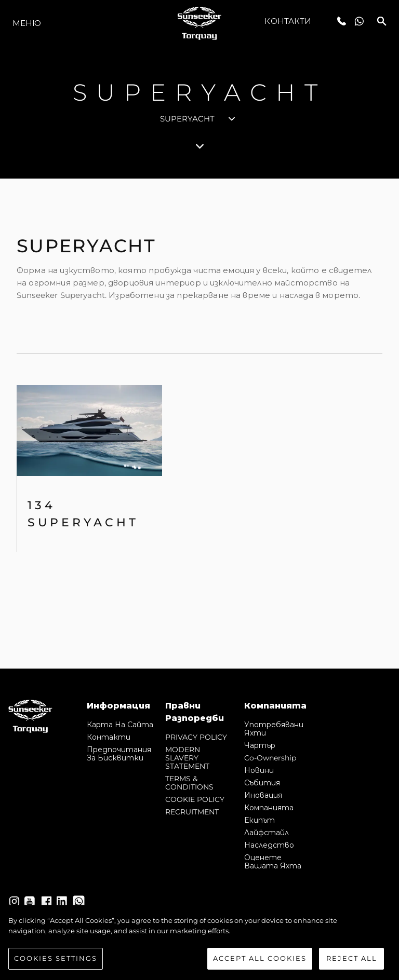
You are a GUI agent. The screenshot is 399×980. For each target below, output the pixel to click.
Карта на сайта (120, 725)
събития (262, 783)
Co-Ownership (270, 758)
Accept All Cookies (260, 958)
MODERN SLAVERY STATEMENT (187, 758)
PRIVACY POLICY (196, 737)
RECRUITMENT (192, 812)
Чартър (260, 745)
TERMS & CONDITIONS (189, 783)
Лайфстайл (267, 833)
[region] (199, 943)
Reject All (352, 958)
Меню (27, 23)
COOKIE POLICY (195, 799)
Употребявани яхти (274, 729)
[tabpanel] (199, 424)
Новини (259, 770)
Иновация (263, 795)
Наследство (269, 845)
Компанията (269, 808)
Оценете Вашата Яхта (273, 862)
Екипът (260, 820)
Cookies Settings (56, 958)
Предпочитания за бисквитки (119, 754)
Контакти (288, 21)
